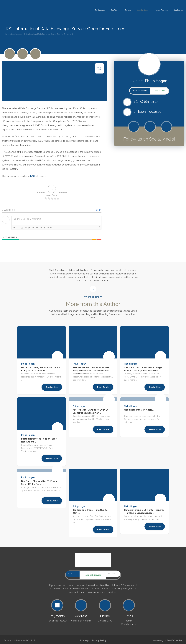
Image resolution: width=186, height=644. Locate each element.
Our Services (100, 10)
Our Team (115, 10)
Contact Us (179, 10)
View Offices (116, 578)
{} (48, 230)
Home (7, 34)
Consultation (159, 91)
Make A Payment (161, 10)
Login (98, 212)
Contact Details (140, 91)
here (37, 179)
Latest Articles (143, 10)
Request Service (93, 578)
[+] (52, 230)
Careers (128, 10)
